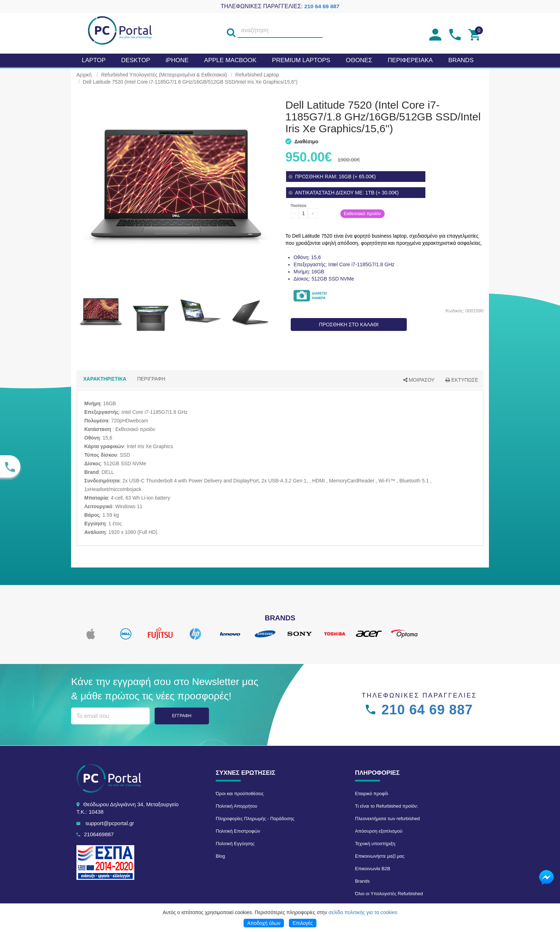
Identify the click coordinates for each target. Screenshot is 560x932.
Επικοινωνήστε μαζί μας (380, 856)
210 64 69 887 (322, 6)
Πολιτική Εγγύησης (235, 844)
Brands (362, 881)
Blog (220, 856)
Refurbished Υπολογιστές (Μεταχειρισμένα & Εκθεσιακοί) (164, 75)
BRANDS (461, 60)
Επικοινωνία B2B (373, 869)
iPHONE (177, 60)
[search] (231, 31)
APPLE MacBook (230, 60)
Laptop (94, 60)
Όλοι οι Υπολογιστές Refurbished (389, 894)
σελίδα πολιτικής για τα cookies (363, 912)
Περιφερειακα (410, 60)
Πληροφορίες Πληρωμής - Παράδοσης (255, 819)
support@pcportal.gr (110, 823)
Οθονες (359, 60)
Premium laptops (301, 60)
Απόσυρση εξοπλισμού (379, 831)
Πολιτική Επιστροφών (238, 831)
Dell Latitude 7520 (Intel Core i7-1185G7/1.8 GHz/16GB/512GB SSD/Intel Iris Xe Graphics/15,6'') (190, 82)
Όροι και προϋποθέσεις (240, 794)
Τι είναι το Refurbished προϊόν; (386, 806)
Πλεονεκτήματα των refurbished (387, 819)
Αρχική (84, 75)
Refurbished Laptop (257, 75)
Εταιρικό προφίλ (372, 794)
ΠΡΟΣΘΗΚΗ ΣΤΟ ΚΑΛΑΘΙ (349, 324)
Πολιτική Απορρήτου (236, 806)
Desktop (136, 60)
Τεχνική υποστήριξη (375, 844)
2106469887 (99, 834)
